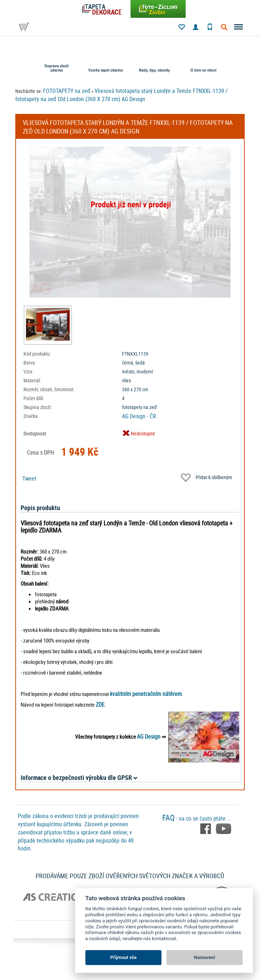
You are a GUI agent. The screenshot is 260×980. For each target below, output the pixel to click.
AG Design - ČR (139, 416)
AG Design (149, 737)
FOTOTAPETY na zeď (67, 91)
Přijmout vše (123, 957)
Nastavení (205, 957)
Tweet (29, 478)
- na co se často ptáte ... (197, 818)
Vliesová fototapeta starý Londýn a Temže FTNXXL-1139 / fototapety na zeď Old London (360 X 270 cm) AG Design (121, 95)
